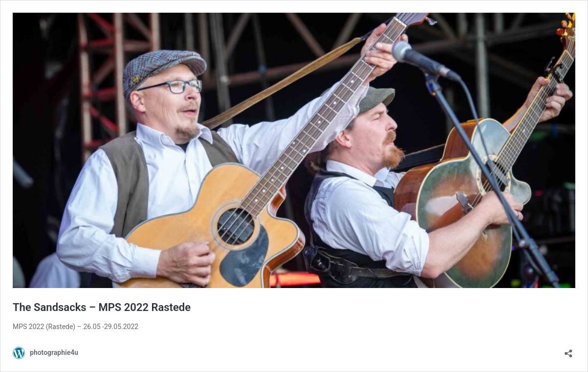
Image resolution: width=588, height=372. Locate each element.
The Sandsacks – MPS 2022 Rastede (102, 307)
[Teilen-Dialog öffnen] (568, 350)
